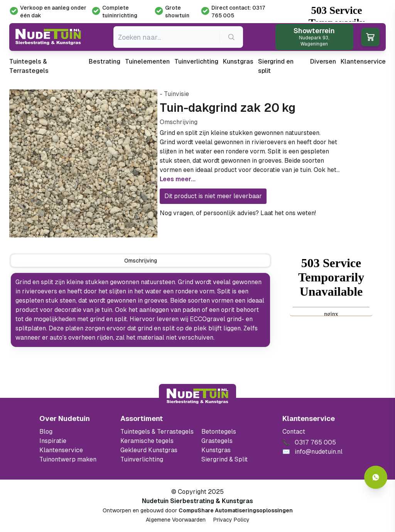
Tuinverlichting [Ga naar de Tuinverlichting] (142, 459)
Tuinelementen (147, 61)
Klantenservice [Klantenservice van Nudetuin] (61, 450)
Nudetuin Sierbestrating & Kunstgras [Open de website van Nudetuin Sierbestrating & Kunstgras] (197, 501)
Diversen (323, 61)
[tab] (140, 261)
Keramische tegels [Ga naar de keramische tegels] (147, 441)
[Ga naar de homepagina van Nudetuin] (48, 37)
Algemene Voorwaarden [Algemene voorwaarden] (176, 520)
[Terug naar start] (197, 396)
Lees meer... (178, 179)
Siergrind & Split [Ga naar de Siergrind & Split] (225, 459)
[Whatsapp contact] (376, 477)
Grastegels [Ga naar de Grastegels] (217, 441)
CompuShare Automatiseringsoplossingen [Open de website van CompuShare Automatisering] (236, 510)
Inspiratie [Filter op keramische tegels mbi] (53, 441)
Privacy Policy (231, 520)
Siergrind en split (276, 66)
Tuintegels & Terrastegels (29, 66)
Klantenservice (363, 61)
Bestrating (105, 61)
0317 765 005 (338, 213)
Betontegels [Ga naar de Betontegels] (219, 432)
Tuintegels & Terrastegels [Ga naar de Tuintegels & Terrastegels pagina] (157, 432)
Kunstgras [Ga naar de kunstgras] (216, 450)
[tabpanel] (140, 310)
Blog (46, 432)
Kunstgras (238, 61)
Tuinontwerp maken (68, 459)
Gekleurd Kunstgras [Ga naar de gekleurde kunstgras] (149, 450)
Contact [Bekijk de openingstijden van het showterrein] (294, 432)
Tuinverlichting (196, 61)
